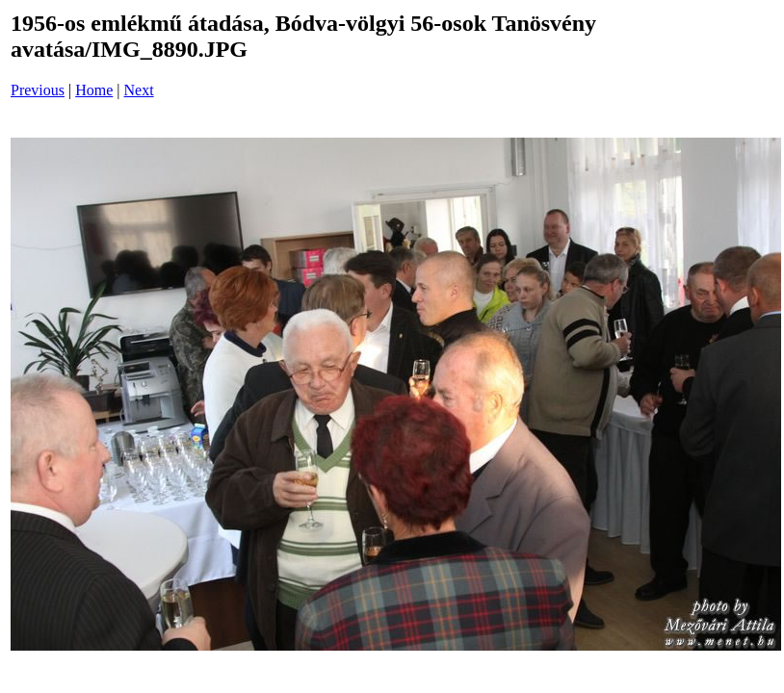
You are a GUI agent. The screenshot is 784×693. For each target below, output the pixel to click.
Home (94, 90)
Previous (38, 90)
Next (139, 90)
